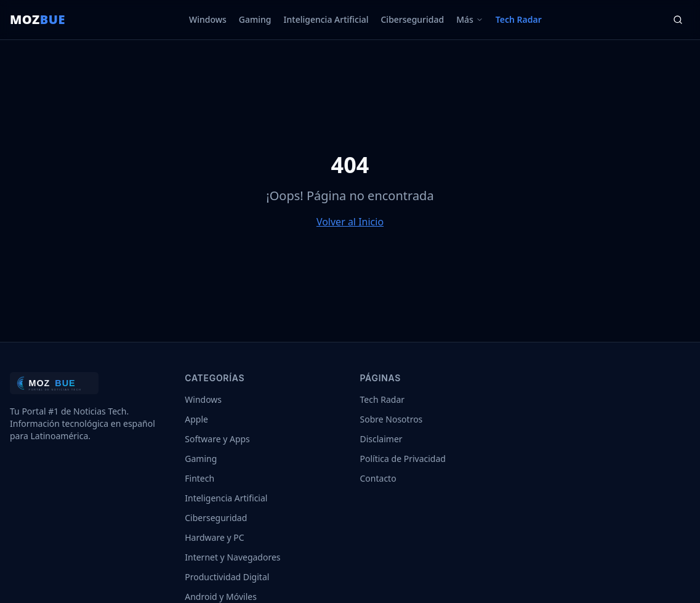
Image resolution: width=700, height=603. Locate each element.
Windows (208, 19)
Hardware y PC (214, 537)
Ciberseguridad (412, 19)
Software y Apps (217, 439)
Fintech (199, 478)
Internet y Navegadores (232, 557)
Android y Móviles (221, 597)
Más (470, 19)
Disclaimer (381, 439)
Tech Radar (519, 19)
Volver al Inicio (350, 222)
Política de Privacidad (403, 459)
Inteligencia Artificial (326, 19)
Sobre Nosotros (392, 419)
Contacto (378, 478)
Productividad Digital (227, 577)
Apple (196, 419)
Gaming (255, 19)
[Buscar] (678, 20)
